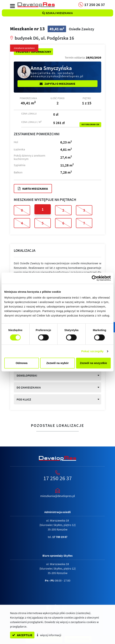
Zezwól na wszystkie (93, 363)
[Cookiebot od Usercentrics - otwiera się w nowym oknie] (94, 278)
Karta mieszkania (33, 189)
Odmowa (21, 363)
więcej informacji (49, 635)
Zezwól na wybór (57, 363)
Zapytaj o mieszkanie (57, 84)
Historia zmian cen (90, 125)
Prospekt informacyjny (33, 52)
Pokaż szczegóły (92, 351)
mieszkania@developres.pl (57, 496)
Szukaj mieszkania (57, 13)
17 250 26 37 (58, 478)
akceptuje (22, 635)
